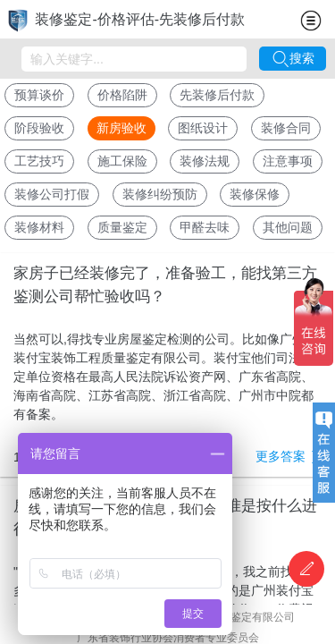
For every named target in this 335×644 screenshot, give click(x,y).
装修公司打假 (52, 194)
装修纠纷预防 (160, 194)
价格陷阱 (122, 95)
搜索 (293, 59)
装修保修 (255, 194)
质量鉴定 (122, 227)
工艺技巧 (39, 161)
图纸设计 (203, 128)
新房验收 (121, 128)
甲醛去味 (205, 227)
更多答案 (289, 458)
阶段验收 (39, 128)
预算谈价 (39, 95)
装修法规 (205, 161)
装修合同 (286, 128)
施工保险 (122, 161)
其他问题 (288, 227)
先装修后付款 (217, 95)
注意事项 (288, 161)
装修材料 (39, 227)
